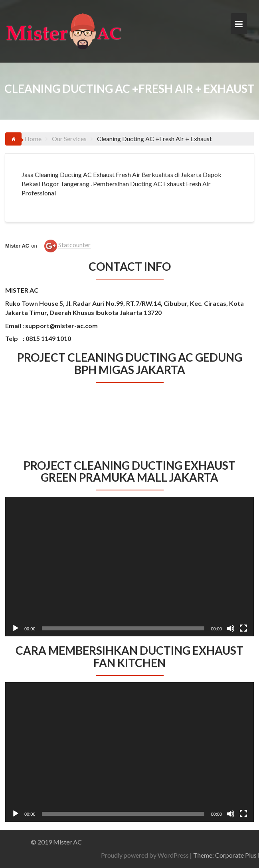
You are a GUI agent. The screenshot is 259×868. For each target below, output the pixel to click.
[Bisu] (231, 628)
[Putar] (16, 628)
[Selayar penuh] (243, 628)
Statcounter (74, 245)
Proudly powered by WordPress (184, 855)
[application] (129, 567)
